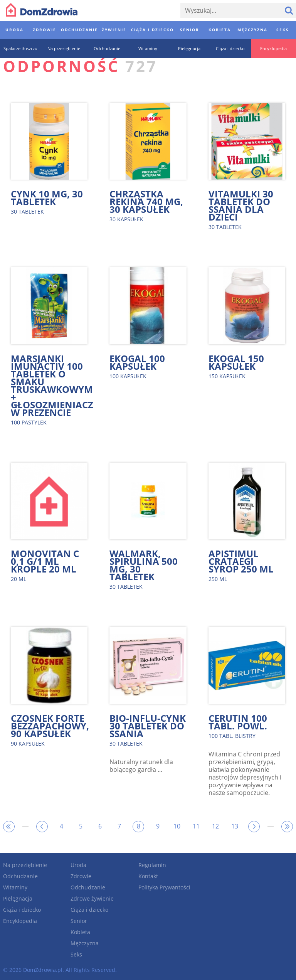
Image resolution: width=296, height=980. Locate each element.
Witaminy (15, 887)
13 (235, 826)
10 (177, 826)
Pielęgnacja (18, 898)
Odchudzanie (20, 876)
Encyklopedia (20, 921)
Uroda (78, 865)
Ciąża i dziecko (22, 910)
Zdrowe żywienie (92, 898)
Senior (79, 921)
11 (196, 826)
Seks (76, 954)
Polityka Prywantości (164, 887)
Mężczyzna (85, 943)
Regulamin (152, 865)
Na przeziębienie (25, 865)
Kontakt (148, 876)
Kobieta (80, 932)
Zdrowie (81, 876)
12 (215, 826)
